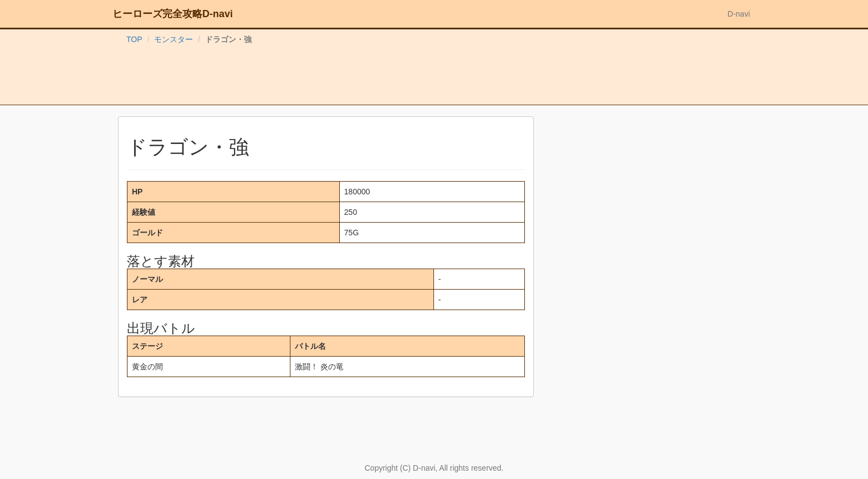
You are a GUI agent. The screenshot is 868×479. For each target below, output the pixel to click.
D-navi (739, 14)
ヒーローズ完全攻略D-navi (173, 14)
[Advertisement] (434, 77)
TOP (134, 39)
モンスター (173, 39)
